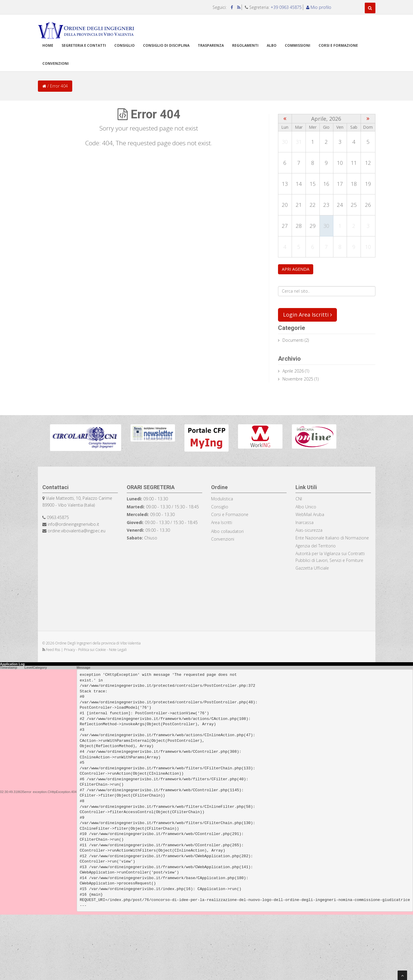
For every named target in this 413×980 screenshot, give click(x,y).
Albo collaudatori (227, 531)
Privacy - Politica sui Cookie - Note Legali (95, 650)
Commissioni (298, 45)
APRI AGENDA (296, 269)
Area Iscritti (222, 522)
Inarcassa (304, 522)
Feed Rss (52, 650)
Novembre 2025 (298, 379)
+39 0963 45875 (286, 7)
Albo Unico (306, 507)
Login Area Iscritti (307, 315)
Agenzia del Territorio (316, 546)
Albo (272, 45)
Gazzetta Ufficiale (312, 568)
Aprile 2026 (293, 371)
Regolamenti (245, 45)
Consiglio (124, 45)
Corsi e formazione (338, 45)
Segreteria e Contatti (84, 45)
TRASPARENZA (211, 45)
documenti (293, 340)
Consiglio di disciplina (166, 45)
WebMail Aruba (310, 514)
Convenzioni (56, 63)
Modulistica (222, 499)
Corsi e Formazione (230, 514)
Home (48, 45)
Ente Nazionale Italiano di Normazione (332, 538)
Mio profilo (319, 7)
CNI (299, 499)
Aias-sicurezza (309, 530)
